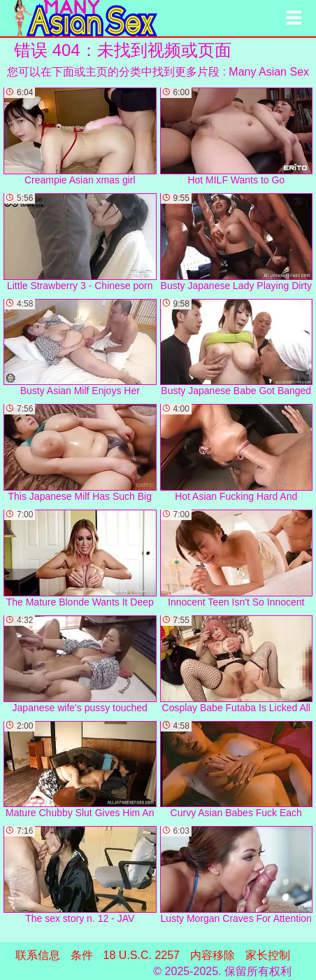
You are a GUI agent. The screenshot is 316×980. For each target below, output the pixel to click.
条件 (82, 955)
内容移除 (213, 955)
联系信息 (38, 955)
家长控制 (268, 955)
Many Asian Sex (269, 72)
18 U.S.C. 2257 (142, 955)
